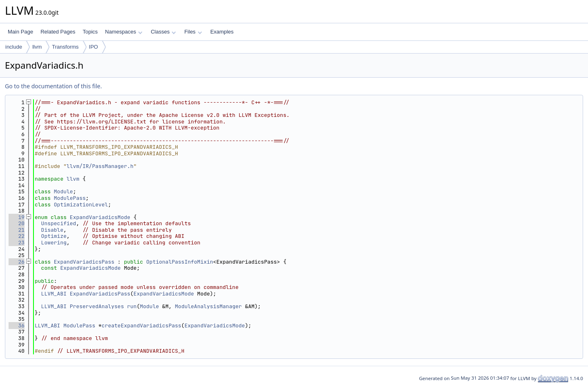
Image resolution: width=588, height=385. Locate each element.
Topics (90, 32)
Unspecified (59, 223)
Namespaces (124, 32)
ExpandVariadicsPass (84, 262)
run (132, 306)
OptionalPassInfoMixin (180, 262)
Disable (52, 230)
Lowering (54, 243)
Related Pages (58, 32)
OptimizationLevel (81, 205)
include (14, 47)
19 (17, 217)
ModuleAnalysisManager (208, 306)
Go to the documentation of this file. (53, 86)
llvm (37, 47)
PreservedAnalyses (97, 306)
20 (17, 223)
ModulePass (70, 198)
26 (17, 262)
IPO (94, 47)
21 (17, 230)
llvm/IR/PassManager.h (100, 166)
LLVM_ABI (54, 294)
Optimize (54, 236)
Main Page (20, 32)
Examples (222, 32)
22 (17, 236)
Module (63, 191)
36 (17, 326)
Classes (163, 32)
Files (193, 32)
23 (17, 243)
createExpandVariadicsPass (141, 326)
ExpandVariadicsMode (100, 217)
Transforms (65, 47)
